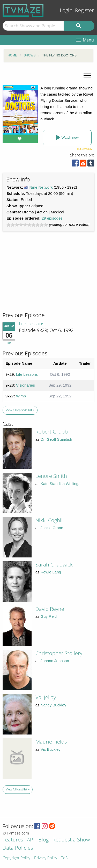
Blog (43, 840)
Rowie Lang (51, 572)
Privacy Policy (46, 858)
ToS (64, 858)
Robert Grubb (52, 432)
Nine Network (41, 187)
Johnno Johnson (55, 661)
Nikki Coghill (50, 520)
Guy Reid (49, 616)
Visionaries (25, 385)
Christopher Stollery (59, 653)
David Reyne (50, 609)
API (31, 840)
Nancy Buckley (53, 705)
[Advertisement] (41, 277)
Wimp (21, 396)
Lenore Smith (51, 476)
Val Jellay (46, 697)
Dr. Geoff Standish (56, 439)
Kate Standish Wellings (61, 484)
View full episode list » (20, 410)
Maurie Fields (51, 742)
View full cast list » (18, 789)
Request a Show (71, 840)
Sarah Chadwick (54, 565)
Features (13, 840)
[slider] (27, 225)
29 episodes (52, 218)
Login (66, 10)
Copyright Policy (16, 858)
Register (84, 10)
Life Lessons (32, 323)
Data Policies (18, 848)
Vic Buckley (51, 749)
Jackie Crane (52, 528)
